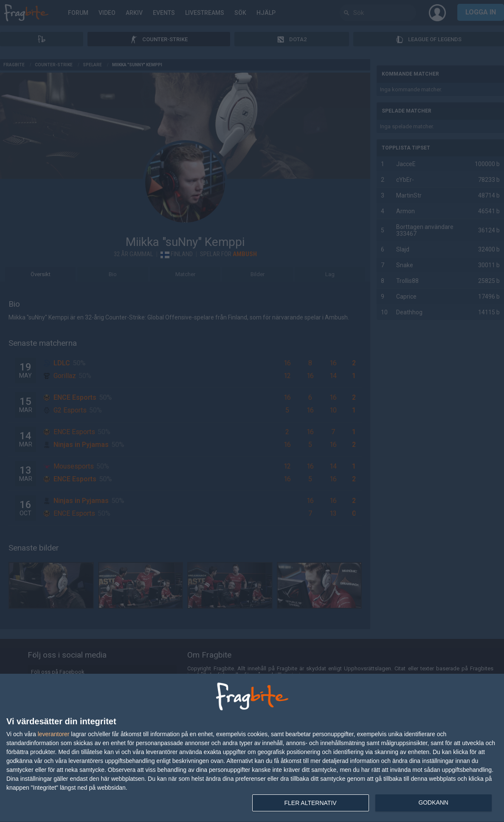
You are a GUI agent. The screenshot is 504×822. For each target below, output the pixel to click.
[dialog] (252, 748)
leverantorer (54, 734)
